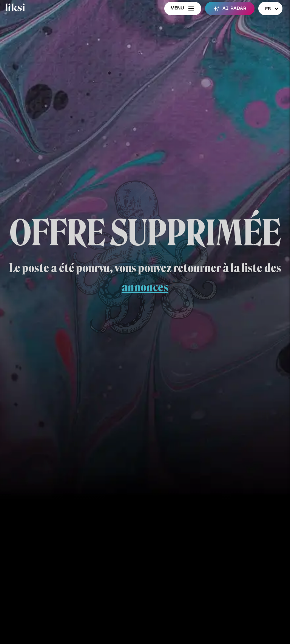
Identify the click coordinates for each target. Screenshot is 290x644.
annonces (145, 287)
